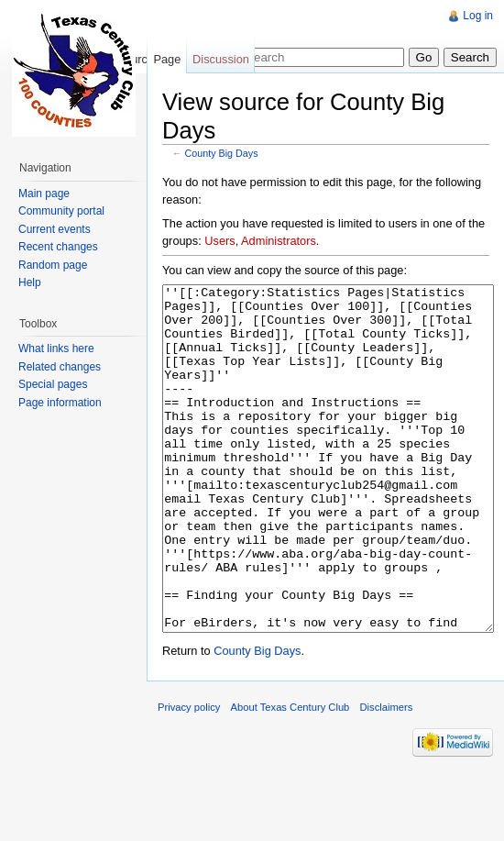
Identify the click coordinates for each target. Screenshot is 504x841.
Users (219, 241)
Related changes (60, 367)
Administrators (279, 241)
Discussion (221, 59)
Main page (44, 194)
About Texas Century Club (290, 776)
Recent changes (58, 247)
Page (167, 59)
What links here (56, 349)
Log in (478, 16)
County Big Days (222, 153)
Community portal (61, 211)
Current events (55, 229)
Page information (60, 403)
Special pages (53, 384)
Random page (53, 265)
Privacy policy (189, 776)
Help (30, 282)
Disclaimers (387, 776)
